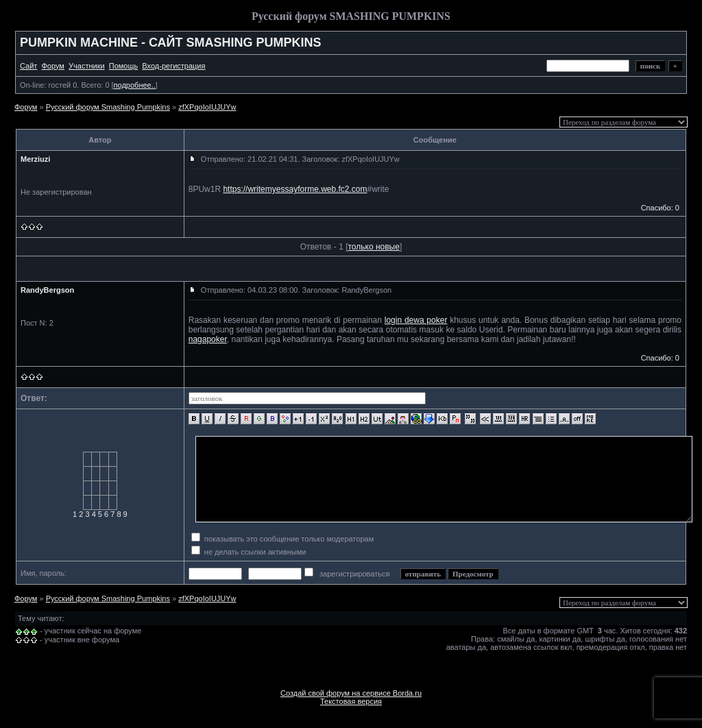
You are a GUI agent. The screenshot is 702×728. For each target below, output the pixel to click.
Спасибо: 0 (660, 208)
